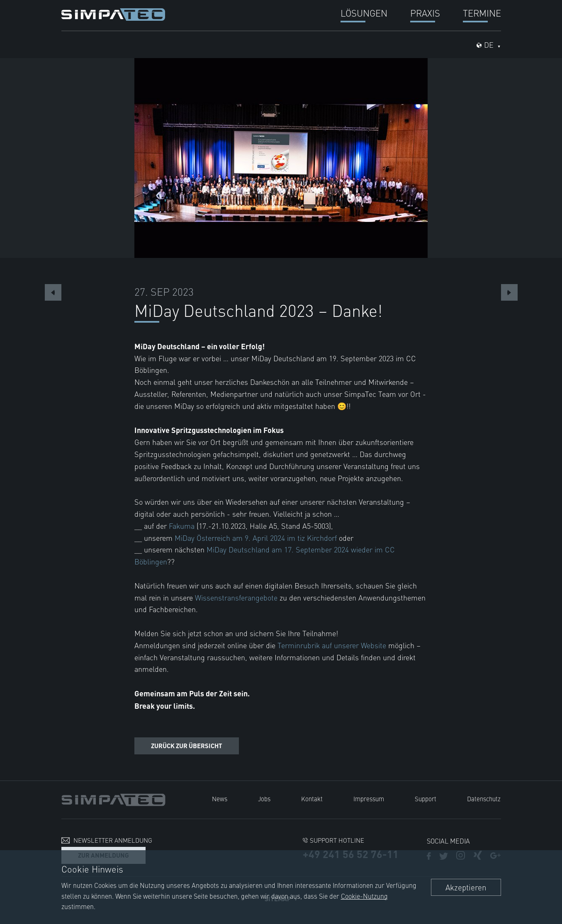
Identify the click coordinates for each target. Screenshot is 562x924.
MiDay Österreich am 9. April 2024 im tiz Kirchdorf (256, 538)
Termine (482, 13)
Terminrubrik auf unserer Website (332, 645)
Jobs (264, 799)
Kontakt (312, 799)
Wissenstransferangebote (236, 597)
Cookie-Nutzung (364, 896)
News (220, 799)
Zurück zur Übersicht (187, 745)
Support (426, 799)
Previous (53, 292)
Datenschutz (484, 799)
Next (509, 292)
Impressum (369, 799)
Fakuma (182, 526)
